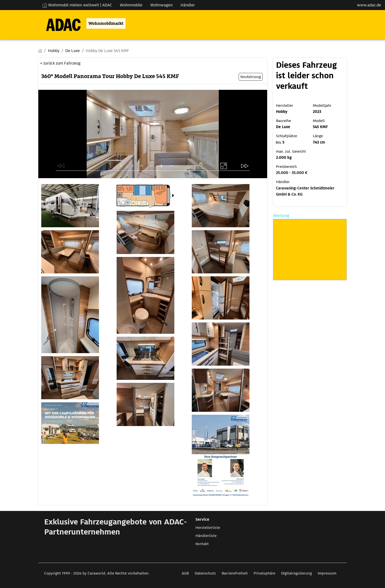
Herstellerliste (208, 528)
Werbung (281, 216)
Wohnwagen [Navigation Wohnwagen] (161, 5)
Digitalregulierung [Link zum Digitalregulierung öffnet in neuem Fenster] (296, 573)
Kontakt (202, 544)
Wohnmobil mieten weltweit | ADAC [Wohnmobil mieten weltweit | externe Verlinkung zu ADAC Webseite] (77, 5)
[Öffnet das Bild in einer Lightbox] (77, 206)
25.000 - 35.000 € (292, 173)
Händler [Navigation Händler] (188, 5)
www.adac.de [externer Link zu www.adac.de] (369, 5)
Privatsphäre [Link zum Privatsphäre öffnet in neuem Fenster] (264, 573)
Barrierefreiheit (235, 573)
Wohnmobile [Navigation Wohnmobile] (131, 5)
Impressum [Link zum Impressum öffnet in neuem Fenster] (327, 573)
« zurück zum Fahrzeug (60, 63)
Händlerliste (206, 536)
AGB (185, 573)
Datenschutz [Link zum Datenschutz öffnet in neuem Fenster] (205, 573)
